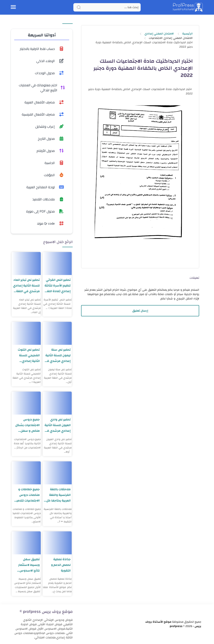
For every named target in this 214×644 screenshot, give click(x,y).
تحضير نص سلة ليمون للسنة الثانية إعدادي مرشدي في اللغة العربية (57, 355)
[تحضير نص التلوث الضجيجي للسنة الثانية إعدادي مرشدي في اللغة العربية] (26, 333)
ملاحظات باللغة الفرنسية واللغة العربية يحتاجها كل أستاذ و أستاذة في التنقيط (58, 495)
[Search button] (79, 7)
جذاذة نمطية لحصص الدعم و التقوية (61, 565)
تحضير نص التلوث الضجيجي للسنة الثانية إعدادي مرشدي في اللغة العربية (28, 355)
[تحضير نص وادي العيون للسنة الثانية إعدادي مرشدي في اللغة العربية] (57, 403)
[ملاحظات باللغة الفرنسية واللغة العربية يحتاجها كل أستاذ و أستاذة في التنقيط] (57, 473)
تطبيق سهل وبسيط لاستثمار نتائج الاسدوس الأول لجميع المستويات (29, 565)
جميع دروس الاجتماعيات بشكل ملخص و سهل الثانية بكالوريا (27, 425)
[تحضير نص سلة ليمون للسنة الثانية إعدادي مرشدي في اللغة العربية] (57, 333)
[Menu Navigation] (13, 7)
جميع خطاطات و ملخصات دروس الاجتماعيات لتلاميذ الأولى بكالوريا (27, 495)
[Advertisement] (140, 354)
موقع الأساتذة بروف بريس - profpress (173, 624)
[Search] (107, 7)
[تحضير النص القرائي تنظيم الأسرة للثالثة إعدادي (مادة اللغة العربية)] (57, 263)
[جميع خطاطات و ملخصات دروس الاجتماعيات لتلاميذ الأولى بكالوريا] (26, 473)
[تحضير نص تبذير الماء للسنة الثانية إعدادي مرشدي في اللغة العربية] (26, 263)
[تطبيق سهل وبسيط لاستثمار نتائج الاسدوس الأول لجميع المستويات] (26, 543)
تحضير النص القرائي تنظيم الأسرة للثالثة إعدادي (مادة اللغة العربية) (58, 286)
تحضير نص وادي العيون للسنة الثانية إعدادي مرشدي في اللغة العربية (57, 425)
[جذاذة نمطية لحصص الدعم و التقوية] (57, 543)
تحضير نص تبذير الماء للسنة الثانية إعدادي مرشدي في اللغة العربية (26, 286)
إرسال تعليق (140, 311)
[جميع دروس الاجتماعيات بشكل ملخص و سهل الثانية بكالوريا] (26, 403)
